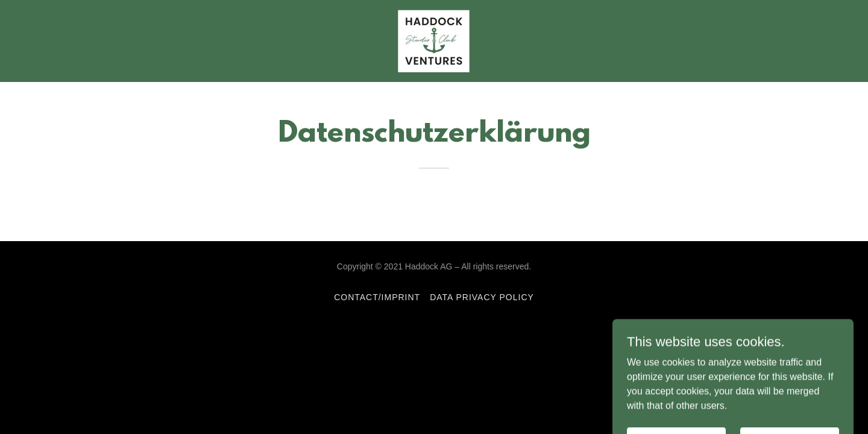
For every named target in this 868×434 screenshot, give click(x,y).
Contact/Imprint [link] (377, 297)
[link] (434, 40)
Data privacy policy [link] (482, 297)
